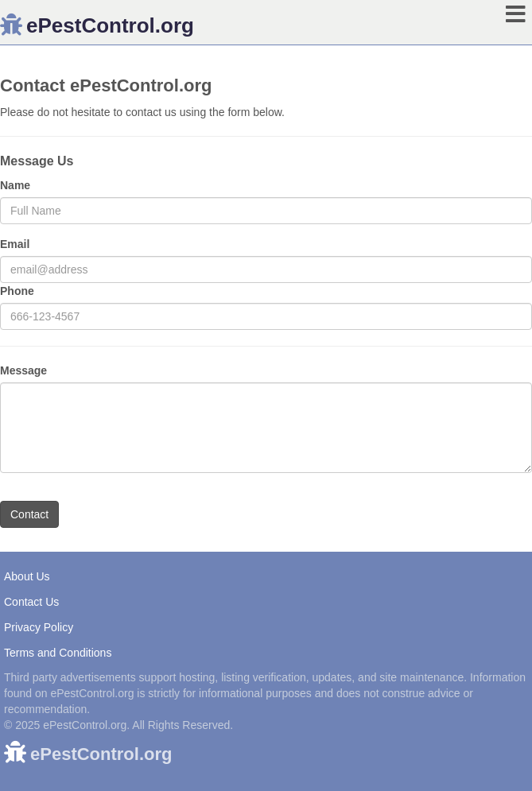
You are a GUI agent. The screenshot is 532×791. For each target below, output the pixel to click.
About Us (27, 576)
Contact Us (31, 602)
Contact (29, 514)
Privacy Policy (39, 627)
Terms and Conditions (58, 653)
